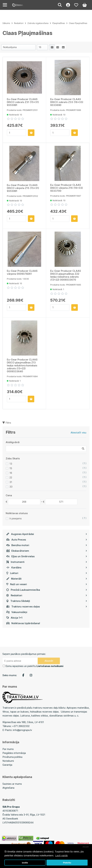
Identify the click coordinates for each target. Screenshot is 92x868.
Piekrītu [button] (67, 863)
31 (11, 482)
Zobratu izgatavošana (38, 23)
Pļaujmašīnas (59, 23)
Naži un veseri (47, 584)
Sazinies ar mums (12, 784)
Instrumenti (47, 562)
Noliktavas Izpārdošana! (23, 623)
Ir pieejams (16, 518)
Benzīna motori (47, 545)
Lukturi (47, 573)
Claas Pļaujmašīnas (78, 23)
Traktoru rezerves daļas (47, 607)
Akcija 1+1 (14, 618)
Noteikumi (8, 761)
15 (11, 468)
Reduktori (47, 595)
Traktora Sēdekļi (47, 601)
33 (11, 487)
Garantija (7, 765)
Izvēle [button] (25, 863)
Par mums (8, 749)
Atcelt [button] (86, 847)
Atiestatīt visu (78, 433)
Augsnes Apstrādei (47, 534)
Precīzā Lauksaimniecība (47, 590)
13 (11, 464)
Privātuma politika (12, 757)
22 (11, 477)
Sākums (6, 23)
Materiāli (47, 579)
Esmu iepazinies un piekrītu (34, 666)
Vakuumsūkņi (17, 612)
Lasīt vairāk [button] (61, 855)
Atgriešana (8, 788)
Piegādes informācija (14, 753)
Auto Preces (47, 540)
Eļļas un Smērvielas (47, 556)
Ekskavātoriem (47, 551)
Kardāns (47, 567)
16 (11, 473)
